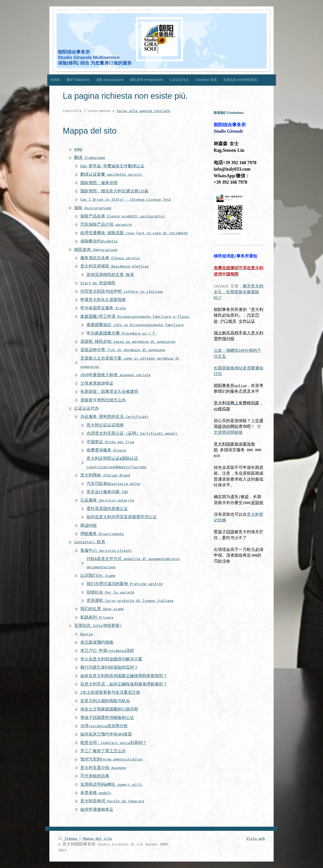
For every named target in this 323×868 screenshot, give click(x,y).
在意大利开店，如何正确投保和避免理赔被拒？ (124, 684)
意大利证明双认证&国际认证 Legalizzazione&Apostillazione (117, 462)
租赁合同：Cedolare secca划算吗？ (113, 743)
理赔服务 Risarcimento (102, 534)
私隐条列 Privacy (97, 617)
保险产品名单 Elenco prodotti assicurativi (123, 216)
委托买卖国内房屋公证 (107, 509)
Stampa (69, 838)
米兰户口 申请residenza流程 (107, 650)
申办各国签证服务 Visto (103, 308)
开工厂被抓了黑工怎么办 (103, 751)
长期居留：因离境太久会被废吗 (109, 391)
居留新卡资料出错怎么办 (103, 400)
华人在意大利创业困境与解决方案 (111, 659)
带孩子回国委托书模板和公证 (107, 717)
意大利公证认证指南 (105, 425)
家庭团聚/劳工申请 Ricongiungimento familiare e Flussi (135, 316)
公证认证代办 (87, 408)
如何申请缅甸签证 (97, 809)
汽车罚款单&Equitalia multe (113, 483)
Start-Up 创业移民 (98, 283)
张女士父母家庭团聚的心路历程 (109, 709)
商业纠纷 (89, 525)
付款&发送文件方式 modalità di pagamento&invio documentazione (133, 563)
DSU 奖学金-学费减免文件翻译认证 (112, 166)
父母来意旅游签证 (97, 383)
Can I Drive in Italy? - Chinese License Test (126, 199)
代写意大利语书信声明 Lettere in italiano (122, 291)
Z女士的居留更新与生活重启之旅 (110, 692)
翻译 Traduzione (90, 157)
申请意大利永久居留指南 (103, 300)
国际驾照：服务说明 (99, 183)
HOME (78, 149)
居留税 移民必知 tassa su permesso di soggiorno (128, 341)
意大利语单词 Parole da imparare (112, 801)
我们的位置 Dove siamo (102, 609)
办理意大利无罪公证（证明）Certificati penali (132, 433)
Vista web (256, 838)
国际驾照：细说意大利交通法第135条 (114, 191)
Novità (87, 634)
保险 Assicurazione (93, 208)
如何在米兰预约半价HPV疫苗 (106, 734)
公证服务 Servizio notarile (107, 500)
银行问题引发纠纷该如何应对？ (109, 667)
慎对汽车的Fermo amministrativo (111, 759)
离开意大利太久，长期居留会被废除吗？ (239, 292)
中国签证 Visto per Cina (110, 442)
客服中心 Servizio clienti (106, 550)
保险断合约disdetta (99, 241)
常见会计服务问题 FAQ (107, 492)
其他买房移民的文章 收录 (110, 275)
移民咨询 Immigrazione (96, 249)
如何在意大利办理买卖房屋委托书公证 (122, 517)
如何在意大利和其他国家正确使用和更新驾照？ (124, 676)
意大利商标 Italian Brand (105, 475)
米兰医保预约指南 (97, 642)
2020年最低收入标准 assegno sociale (115, 375)
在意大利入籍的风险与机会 (105, 701)
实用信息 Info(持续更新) (98, 625)
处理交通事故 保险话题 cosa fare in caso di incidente (134, 233)
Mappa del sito (98, 838)
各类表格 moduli (96, 793)
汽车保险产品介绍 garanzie (106, 224)
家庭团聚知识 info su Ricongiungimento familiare (135, 325)
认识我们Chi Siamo (98, 575)
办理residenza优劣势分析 (104, 726)
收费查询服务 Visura (106, 450)
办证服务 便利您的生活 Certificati (114, 416)
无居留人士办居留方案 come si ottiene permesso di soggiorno (130, 362)
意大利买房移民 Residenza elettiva (114, 266)
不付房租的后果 (95, 776)
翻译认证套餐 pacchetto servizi (111, 174)
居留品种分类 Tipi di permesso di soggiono (123, 350)
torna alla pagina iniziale (143, 111)
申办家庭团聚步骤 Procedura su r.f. (122, 333)
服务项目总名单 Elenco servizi (110, 258)
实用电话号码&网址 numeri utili (111, 784)
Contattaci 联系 (90, 542)
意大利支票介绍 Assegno (103, 768)
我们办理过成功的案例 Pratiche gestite (125, 584)
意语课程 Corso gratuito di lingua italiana (130, 600)
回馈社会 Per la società (110, 592)
